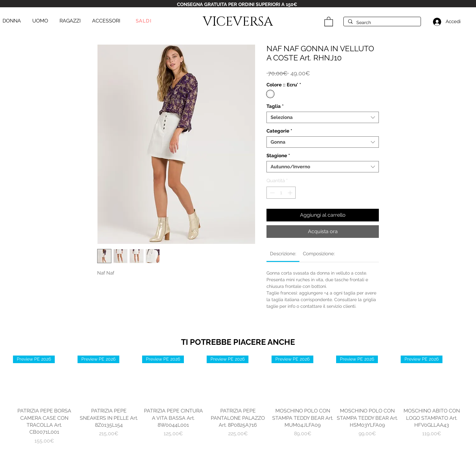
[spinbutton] (281, 193)
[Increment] (291, 193)
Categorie (279, 131)
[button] (329, 21)
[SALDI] (144, 21)
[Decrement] (272, 193)
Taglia (275, 106)
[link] (283, 254)
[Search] (382, 23)
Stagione (278, 156)
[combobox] (323, 117)
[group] (238, 400)
